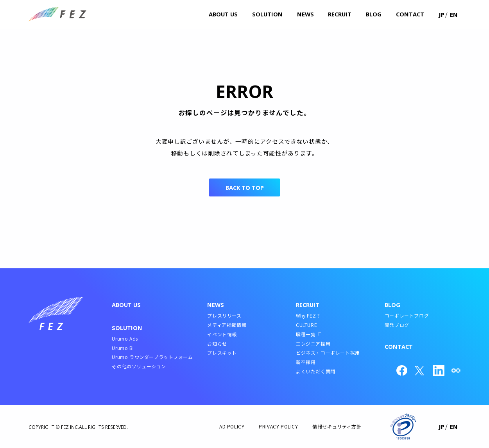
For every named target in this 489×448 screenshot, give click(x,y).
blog (374, 14)
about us (223, 14)
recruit (340, 14)
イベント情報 (222, 334)
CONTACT (399, 346)
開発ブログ (397, 325)
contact (410, 14)
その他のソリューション (139, 366)
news (305, 14)
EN (454, 14)
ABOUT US (126, 305)
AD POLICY (232, 426)
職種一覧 (306, 334)
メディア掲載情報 (227, 325)
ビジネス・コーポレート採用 (328, 353)
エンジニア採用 (313, 344)
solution (267, 14)
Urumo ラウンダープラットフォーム (152, 357)
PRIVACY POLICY (278, 426)
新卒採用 (306, 362)
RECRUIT (308, 305)
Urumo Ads (125, 338)
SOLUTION (127, 328)
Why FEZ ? (308, 315)
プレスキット (222, 353)
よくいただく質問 (316, 371)
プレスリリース (224, 315)
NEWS (216, 305)
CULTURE (306, 325)
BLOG (392, 305)
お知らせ (217, 344)
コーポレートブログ (407, 315)
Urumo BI (123, 348)
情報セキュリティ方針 (337, 426)
